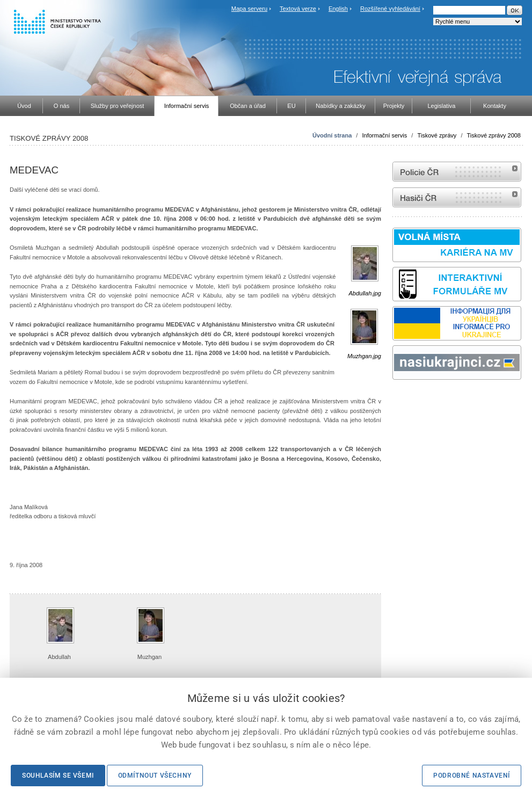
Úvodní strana (332, 135)
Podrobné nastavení (472, 776)
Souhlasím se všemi (58, 776)
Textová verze (298, 9)
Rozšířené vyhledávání (390, 9)
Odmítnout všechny (155, 776)
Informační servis (384, 135)
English (338, 9)
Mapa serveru (249, 9)
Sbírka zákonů (394, 400)
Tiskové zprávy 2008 (494, 135)
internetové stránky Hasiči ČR (457, 197)
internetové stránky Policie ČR (457, 172)
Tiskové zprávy (437, 135)
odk (398, 400)
